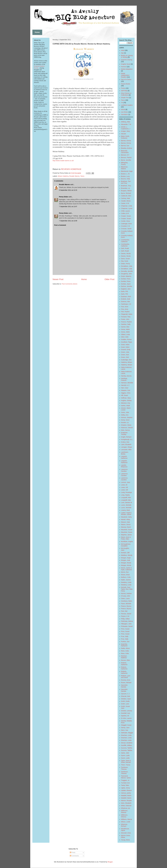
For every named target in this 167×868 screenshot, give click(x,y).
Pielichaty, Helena (127, 621)
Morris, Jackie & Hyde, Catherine (126, 569)
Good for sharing (127, 60)
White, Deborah (126, 806)
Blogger (110, 862)
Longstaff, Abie (126, 498)
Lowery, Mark (126, 510)
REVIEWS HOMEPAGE (71, 169)
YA (122, 103)
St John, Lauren (126, 718)
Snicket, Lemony (127, 711)
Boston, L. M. (125, 174)
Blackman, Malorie (125, 168)
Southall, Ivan (126, 713)
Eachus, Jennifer (127, 286)
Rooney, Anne (126, 680)
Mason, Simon (126, 524)
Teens (82, 176)
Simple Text (125, 98)
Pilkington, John (126, 624)
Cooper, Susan (126, 216)
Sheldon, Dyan (126, 699)
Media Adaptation (127, 69)
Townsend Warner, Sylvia (126, 777)
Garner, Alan (125, 327)
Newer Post (58, 279)
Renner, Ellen (126, 660)
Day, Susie (125, 261)
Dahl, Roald (125, 248)
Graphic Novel (126, 64)
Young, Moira (125, 840)
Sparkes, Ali (125, 716)
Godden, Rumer (126, 339)
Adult (123, 50)
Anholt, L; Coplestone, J (126, 128)
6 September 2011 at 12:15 (68, 190)
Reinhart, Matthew (124, 657)
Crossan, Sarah (126, 229)
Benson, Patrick (126, 158)
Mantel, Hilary (126, 520)
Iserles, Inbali (125, 406)
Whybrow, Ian (126, 808)
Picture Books (126, 84)
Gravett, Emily (126, 350)
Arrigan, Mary (126, 131)
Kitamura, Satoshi (127, 428)
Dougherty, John (127, 274)
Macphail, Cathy (126, 517)
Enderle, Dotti (126, 299)
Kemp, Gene (125, 420)
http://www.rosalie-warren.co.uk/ (63, 161)
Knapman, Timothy (125, 433)
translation (125, 114)
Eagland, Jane (126, 289)
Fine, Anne (125, 307)
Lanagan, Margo (127, 447)
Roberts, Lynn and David (126, 677)
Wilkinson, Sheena (125, 812)
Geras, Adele (125, 329)
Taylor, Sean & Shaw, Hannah (126, 761)
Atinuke (124, 134)
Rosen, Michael (126, 683)
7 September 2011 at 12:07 (68, 207)
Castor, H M (125, 203)
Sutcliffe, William (127, 745)
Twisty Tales (125, 785)
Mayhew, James (126, 535)
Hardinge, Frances (124, 379)
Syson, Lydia (125, 755)
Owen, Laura (125, 598)
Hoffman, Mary (126, 398)
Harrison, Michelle (127, 383)
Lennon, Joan (126, 482)
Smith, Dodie (125, 701)
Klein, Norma (125, 430)
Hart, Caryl (125, 388)
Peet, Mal (124, 611)
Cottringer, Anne (126, 224)
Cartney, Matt (126, 198)
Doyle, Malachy (126, 276)
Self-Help (124, 91)
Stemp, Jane (125, 728)
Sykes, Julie (125, 753)
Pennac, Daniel (126, 614)
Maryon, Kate (126, 522)
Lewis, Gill (125, 487)
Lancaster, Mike (126, 450)
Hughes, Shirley (126, 400)
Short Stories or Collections (126, 94)
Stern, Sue (125, 730)
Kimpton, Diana (126, 425)
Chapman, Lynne (127, 208)
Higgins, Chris (126, 393)
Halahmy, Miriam (127, 362)
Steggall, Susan (126, 725)
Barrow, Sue (125, 146)
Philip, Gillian (125, 619)
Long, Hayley (125, 495)
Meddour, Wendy (127, 555)
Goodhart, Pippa (127, 342)
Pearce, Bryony (126, 606)
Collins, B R (125, 213)
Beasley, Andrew (127, 148)
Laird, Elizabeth (126, 444)
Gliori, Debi (125, 337)
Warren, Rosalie (126, 801)
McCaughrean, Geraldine (126, 545)
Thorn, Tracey (126, 765)
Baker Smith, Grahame (125, 137)
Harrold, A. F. (125, 385)
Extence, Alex (126, 302)
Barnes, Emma (126, 141)
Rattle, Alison (125, 648)
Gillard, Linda (126, 334)
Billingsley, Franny (125, 164)
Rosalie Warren (74, 176)
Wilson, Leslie (126, 822)
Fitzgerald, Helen (127, 314)
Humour (124, 67)
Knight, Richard (126, 437)
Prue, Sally (125, 636)
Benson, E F (125, 155)
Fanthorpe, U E (126, 304)
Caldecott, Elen (126, 196)
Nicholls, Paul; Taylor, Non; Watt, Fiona (127, 589)
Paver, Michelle (126, 604)
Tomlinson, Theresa (125, 768)
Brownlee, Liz (126, 188)
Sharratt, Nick (126, 696)
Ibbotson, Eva (126, 403)
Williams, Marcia (127, 819)
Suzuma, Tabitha (127, 748)
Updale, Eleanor (126, 790)
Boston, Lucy (125, 176)
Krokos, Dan (125, 442)
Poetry (123, 88)
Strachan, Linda (126, 735)
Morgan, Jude (126, 560)
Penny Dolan (64, 197)
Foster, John (125, 319)
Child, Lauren (126, 211)
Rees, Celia (125, 651)
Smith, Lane (125, 704)
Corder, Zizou (126, 221)
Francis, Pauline (126, 322)
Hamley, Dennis (126, 376)
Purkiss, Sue (125, 642)
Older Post (109, 279)
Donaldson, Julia (127, 266)
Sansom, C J (125, 694)
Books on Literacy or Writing (127, 56)
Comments (74, 856)
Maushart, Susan (127, 530)
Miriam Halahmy (63, 176)
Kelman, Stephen (127, 417)
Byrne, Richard (126, 193)
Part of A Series (126, 79)
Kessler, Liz (125, 422)
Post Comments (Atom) (69, 284)
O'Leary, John (126, 596)
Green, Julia (125, 352)
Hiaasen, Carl (126, 390)
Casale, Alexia (126, 201)
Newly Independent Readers (125, 75)
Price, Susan (125, 629)
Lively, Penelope (127, 492)
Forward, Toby (126, 317)
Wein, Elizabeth (126, 803)
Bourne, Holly (126, 179)
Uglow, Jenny (126, 788)
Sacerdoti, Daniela (124, 686)
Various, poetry (126, 793)
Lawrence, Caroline (125, 470)
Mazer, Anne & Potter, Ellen (126, 538)
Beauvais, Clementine (125, 152)
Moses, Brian (125, 575)
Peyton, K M (125, 616)
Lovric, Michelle (126, 505)
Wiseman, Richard (124, 825)
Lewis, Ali (124, 485)
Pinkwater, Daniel (127, 626)
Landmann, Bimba (125, 453)
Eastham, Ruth (126, 297)
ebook (123, 109)
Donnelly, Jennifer (127, 271)
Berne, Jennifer (126, 160)
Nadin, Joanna (126, 580)
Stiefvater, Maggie (127, 733)
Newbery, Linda (126, 582)
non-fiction (125, 112)
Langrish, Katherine (124, 457)
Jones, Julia (125, 412)
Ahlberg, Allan (126, 122)
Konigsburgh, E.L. (127, 439)
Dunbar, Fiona (126, 279)
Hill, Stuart (125, 395)
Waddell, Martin (126, 796)
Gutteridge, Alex (126, 360)
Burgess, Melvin (126, 191)
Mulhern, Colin (126, 577)
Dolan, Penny (126, 264)
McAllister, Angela (127, 542)
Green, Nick (125, 355)
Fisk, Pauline (125, 312)
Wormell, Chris (126, 833)
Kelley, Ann (125, 415)
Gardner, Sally (126, 324)
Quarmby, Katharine (124, 645)
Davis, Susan (125, 259)
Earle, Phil (125, 291)
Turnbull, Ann (125, 783)
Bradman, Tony (126, 186)
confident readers (127, 105)
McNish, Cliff (125, 553)
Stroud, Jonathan (127, 743)
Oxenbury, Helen (127, 601)
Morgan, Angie (126, 558)
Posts (73, 852)
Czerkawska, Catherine (125, 241)
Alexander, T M (126, 124)
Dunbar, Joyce (126, 284)
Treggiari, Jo (125, 780)
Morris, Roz (125, 572)
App (122, 53)
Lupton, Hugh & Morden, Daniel (126, 514)
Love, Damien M (127, 502)
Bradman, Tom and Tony (126, 182)
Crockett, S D (126, 226)
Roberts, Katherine (124, 664)
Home (84, 279)
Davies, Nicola (126, 253)
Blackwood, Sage (127, 171)
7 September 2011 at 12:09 (68, 221)
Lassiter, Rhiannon (124, 466)
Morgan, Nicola (126, 563)
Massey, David (126, 527)
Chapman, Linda (127, 206)
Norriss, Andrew (126, 593)
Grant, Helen (125, 345)
